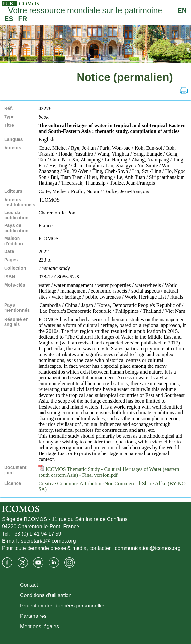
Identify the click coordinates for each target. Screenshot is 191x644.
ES (9, 19)
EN (182, 10)
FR (23, 19)
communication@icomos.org (148, 548)
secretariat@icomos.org (48, 541)
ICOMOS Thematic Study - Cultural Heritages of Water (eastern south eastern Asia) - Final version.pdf (109, 472)
